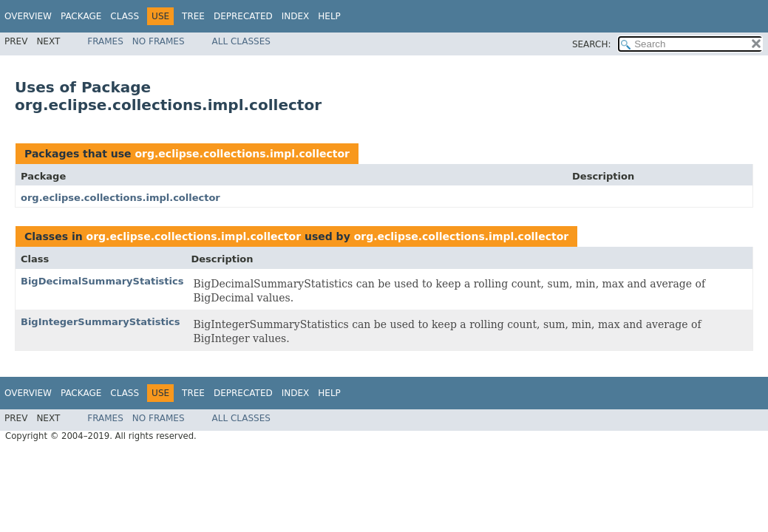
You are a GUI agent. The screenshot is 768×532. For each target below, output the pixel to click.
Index (296, 16)
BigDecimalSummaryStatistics (102, 281)
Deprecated (243, 16)
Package (81, 16)
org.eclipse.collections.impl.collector (242, 154)
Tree (193, 16)
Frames (105, 41)
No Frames (159, 41)
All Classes (241, 41)
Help (329, 16)
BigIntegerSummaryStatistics (101, 322)
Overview (28, 16)
